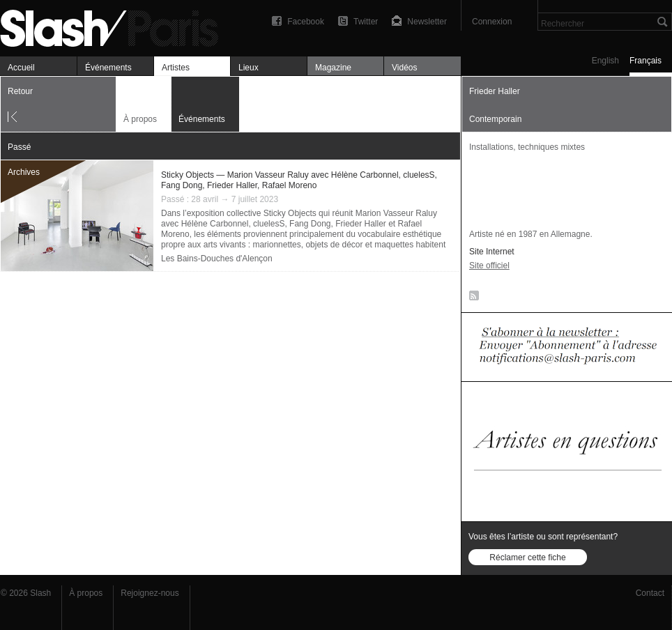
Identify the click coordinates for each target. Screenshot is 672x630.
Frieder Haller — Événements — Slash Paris (115, 26)
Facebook (306, 22)
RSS (472, 298)
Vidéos (404, 68)
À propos (140, 119)
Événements (108, 68)
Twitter (366, 22)
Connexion (492, 22)
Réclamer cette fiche (527, 558)
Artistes (176, 68)
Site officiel (489, 266)
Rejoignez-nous (150, 593)
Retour (20, 91)
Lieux (249, 68)
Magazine (333, 68)
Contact (650, 593)
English (605, 61)
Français (646, 61)
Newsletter (427, 22)
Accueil (21, 68)
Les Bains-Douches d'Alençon (217, 259)
